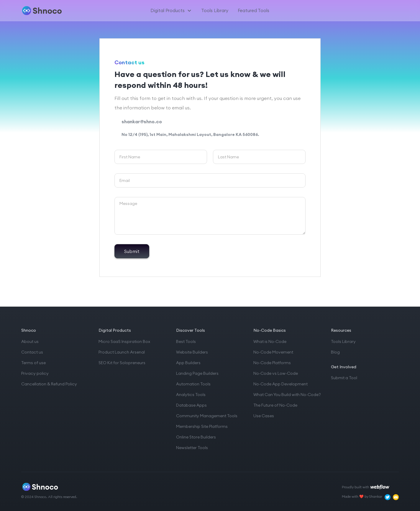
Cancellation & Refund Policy (49, 384)
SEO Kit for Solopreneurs (122, 363)
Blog (335, 352)
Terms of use (33, 363)
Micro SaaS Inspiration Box (124, 341)
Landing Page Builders (197, 373)
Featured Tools (254, 10)
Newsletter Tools (192, 448)
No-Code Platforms (272, 363)
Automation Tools (193, 384)
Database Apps (191, 405)
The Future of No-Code (275, 405)
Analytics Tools (191, 395)
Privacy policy (35, 373)
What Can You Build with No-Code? (287, 395)
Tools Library (215, 10)
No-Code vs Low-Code (276, 373)
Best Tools (186, 341)
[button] (171, 11)
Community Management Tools (207, 416)
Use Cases (264, 416)
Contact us (32, 352)
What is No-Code (270, 341)
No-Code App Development (280, 384)
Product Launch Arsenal (122, 352)
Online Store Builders (196, 437)
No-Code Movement (273, 352)
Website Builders (192, 352)
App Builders (188, 363)
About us (30, 341)
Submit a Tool (344, 378)
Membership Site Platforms (202, 426)
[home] (52, 11)
